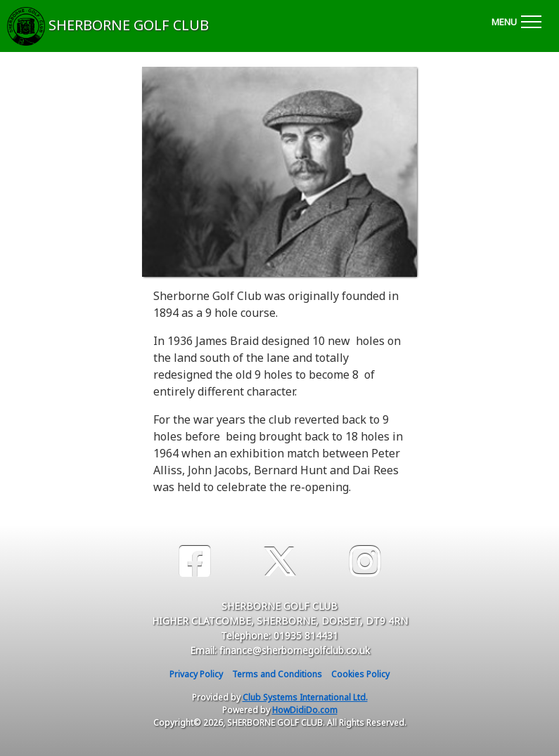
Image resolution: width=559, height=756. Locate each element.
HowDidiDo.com (305, 710)
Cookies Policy (360, 674)
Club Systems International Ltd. (305, 697)
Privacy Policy (196, 674)
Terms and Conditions (277, 674)
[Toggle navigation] (516, 20)
